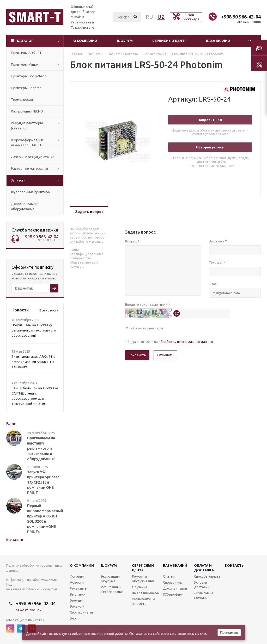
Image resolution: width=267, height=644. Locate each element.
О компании (85, 41)
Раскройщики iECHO (27, 111)
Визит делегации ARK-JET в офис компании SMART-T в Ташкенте (33, 362)
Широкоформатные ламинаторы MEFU (27, 142)
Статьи (169, 576)
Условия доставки (202, 585)
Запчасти (18, 180)
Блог (74, 618)
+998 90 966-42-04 (241, 17)
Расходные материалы (29, 168)
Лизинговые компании (204, 595)
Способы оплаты (208, 576)
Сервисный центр (169, 41)
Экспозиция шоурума (110, 579)
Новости (77, 582)
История (77, 576)
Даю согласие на (172, 342)
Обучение (140, 587)
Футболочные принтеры (31, 192)
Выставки (78, 594)
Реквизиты (79, 588)
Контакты (235, 565)
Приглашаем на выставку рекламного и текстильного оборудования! (34, 330)
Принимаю (229, 633)
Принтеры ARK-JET (26, 53)
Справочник (172, 582)
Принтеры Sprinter (26, 88)
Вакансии (77, 606)
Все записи (15, 540)
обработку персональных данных (186, 342)
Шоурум (125, 41)
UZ (161, 17)
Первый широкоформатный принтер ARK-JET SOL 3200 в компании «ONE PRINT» (45, 519)
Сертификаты (81, 612)
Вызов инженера (145, 593)
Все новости (49, 310)
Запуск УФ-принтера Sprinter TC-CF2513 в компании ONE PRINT (43, 482)
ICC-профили (173, 594)
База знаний (218, 41)
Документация (175, 588)
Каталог (25, 41)
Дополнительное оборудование (25, 206)
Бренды (76, 600)
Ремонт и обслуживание (143, 579)
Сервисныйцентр (143, 568)
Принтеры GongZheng (29, 76)
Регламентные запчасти (144, 601)
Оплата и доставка (204, 568)
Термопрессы (22, 99)
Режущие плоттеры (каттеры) (27, 126)
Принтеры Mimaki (25, 64)
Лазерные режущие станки (33, 157)
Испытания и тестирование (112, 589)
